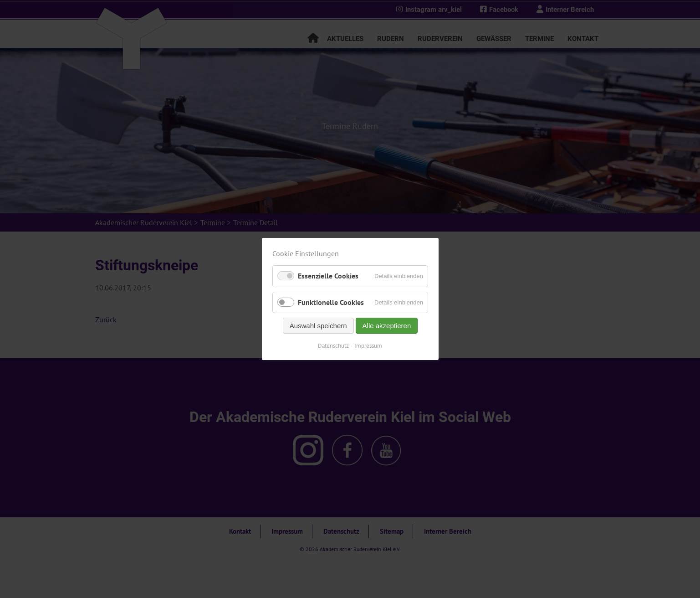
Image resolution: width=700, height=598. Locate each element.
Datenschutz (333, 346)
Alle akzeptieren (386, 326)
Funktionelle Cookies (331, 302)
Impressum (368, 346)
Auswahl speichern (318, 326)
